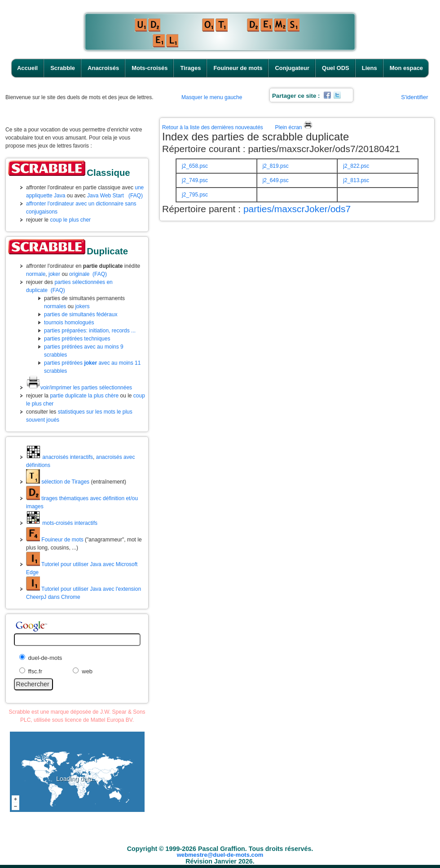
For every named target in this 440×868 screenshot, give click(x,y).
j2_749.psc (195, 180)
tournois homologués (69, 323)
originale (79, 274)
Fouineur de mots (238, 68)
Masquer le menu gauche (212, 97)
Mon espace (406, 68)
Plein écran (293, 127)
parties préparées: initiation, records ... (90, 331)
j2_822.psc (356, 166)
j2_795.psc (195, 195)
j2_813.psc (356, 180)
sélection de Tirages (58, 482)
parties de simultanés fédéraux (81, 314)
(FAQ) (136, 196)
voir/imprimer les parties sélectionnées (79, 388)
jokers (82, 306)
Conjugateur (292, 68)
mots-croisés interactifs (62, 523)
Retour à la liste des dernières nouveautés (213, 127)
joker (54, 274)
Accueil (27, 68)
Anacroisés (103, 68)
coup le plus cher (70, 220)
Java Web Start (106, 196)
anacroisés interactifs (59, 457)
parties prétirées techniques (77, 339)
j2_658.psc (195, 166)
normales (55, 306)
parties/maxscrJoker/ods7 (297, 209)
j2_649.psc (276, 180)
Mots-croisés (150, 68)
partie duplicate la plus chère (84, 396)
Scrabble (63, 68)
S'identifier (414, 97)
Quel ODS (336, 68)
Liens (370, 68)
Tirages (190, 68)
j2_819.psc (276, 166)
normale (36, 274)
